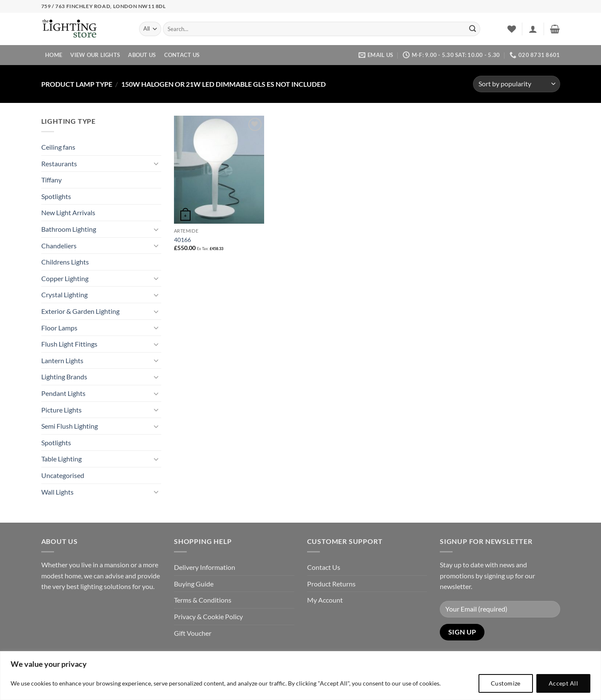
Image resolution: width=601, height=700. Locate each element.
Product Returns (331, 584)
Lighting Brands (64, 377)
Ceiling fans (58, 147)
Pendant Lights (63, 393)
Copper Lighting (65, 278)
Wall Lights (57, 492)
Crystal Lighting (64, 295)
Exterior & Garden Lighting (80, 311)
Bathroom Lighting (69, 229)
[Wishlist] (512, 29)
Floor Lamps (59, 328)
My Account (325, 600)
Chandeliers (59, 246)
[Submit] (473, 29)
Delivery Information (205, 567)
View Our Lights (95, 55)
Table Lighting (61, 459)
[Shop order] (516, 84)
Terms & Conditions (203, 600)
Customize (506, 683)
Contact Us (182, 55)
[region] (300, 676)
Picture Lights (61, 410)
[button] (533, 29)
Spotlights (56, 196)
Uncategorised (63, 475)
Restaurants (59, 164)
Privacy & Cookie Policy (208, 616)
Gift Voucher (193, 633)
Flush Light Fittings (69, 344)
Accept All (563, 683)
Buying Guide (194, 584)
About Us (142, 55)
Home (54, 55)
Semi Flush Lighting (70, 426)
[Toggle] (156, 163)
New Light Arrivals (68, 212)
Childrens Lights (65, 262)
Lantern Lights (62, 360)
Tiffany (51, 180)
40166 (182, 240)
